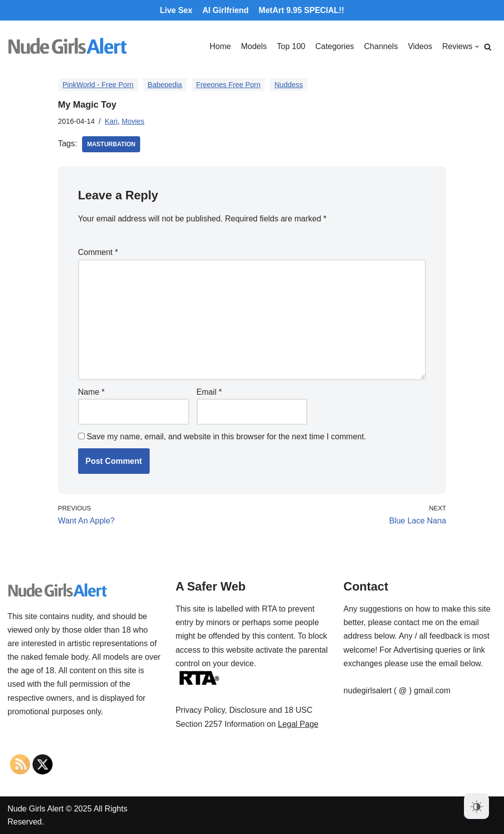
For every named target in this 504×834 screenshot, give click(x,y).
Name (91, 392)
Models (254, 46)
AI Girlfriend (225, 10)
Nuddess (289, 85)
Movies (133, 121)
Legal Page (298, 724)
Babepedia (165, 85)
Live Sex (176, 10)
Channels (381, 46)
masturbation (111, 144)
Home (220, 46)
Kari (111, 121)
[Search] (488, 47)
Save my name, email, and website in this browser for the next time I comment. (226, 437)
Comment (98, 252)
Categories (335, 46)
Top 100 (291, 46)
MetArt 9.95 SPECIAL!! (302, 10)
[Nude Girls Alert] (68, 47)
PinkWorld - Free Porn (98, 85)
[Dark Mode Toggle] (476, 806)
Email (209, 392)
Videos (420, 46)
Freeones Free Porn (228, 85)
